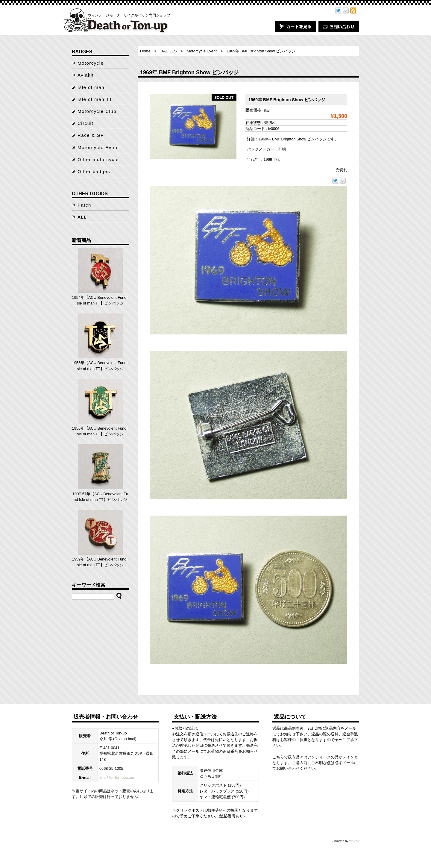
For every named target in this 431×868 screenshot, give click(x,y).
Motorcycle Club (97, 111)
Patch (84, 205)
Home (145, 51)
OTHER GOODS (90, 194)
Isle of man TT (95, 99)
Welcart (354, 841)
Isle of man (91, 87)
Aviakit (86, 75)
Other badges (94, 171)
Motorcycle (91, 63)
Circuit (85, 123)
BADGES (169, 51)
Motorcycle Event (202, 51)
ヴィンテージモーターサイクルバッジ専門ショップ (129, 15)
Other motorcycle (98, 159)
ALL (82, 217)
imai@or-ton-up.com (117, 777)
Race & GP (91, 135)
